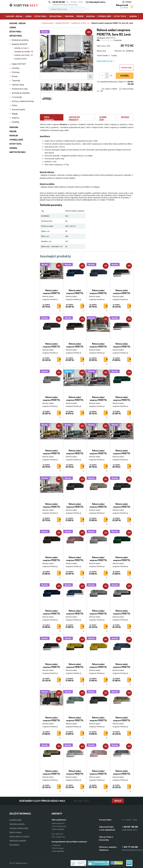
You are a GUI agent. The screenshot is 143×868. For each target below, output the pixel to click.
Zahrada (133, 16)
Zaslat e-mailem (110, 89)
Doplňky (16, 122)
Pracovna (69, 16)
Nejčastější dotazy (106, 61)
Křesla (15, 76)
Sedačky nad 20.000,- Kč (24, 55)
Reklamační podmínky (18, 840)
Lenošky (16, 68)
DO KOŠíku (125, 76)
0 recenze (117, 40)
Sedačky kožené (20, 59)
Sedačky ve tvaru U (22, 48)
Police (14, 105)
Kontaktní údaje (16, 820)
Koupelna (91, 16)
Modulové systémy (20, 40)
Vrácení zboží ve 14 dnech (19, 836)
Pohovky (16, 72)
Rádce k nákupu (16, 832)
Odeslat (118, 801)
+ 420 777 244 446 (130, 847)
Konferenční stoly (20, 89)
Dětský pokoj (41, 16)
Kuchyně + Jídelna (14, 16)
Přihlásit (127, 2)
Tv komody (17, 97)
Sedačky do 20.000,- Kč (24, 52)
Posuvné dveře (18, 110)
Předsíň (80, 16)
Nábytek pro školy (18, 152)
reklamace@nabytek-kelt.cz (132, 850)
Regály (15, 114)
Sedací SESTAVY (19, 64)
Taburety (16, 81)
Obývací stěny (18, 85)
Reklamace (14, 845)
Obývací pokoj (56, 16)
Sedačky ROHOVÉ (20, 44)
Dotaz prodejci (126, 89)
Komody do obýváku (21, 93)
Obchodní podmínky (17, 824)
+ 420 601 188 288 (58, 2)
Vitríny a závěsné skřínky (23, 101)
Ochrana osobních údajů (19, 828)
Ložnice (28, 16)
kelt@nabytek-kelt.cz (97, 2)
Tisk (100, 91)
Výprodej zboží (104, 16)
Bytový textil (120, 16)
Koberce (16, 118)
